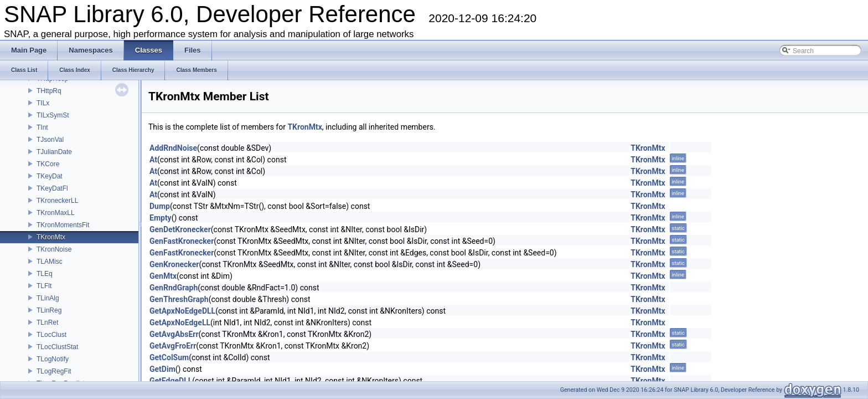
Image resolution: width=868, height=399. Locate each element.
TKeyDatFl (52, 188)
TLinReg (49, 310)
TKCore (48, 164)
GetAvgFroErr (173, 346)
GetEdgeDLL (171, 381)
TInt (42, 127)
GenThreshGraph (179, 299)
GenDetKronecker (180, 229)
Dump (160, 206)
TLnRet (47, 323)
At (153, 160)
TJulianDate (54, 152)
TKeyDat (50, 176)
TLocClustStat (57, 347)
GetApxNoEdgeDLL (182, 311)
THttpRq (49, 91)
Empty (161, 218)
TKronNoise (54, 249)
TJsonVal (50, 140)
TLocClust (51, 335)
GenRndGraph (174, 288)
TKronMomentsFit (63, 225)
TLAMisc (50, 262)
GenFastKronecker (182, 241)
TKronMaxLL (56, 213)
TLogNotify (53, 359)
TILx (43, 103)
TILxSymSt (53, 115)
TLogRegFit (54, 371)
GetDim (162, 369)
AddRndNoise (173, 148)
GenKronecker (174, 264)
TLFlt (44, 286)
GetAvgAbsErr (174, 334)
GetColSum (169, 357)
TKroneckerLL (57, 201)
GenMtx (163, 276)
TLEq (45, 274)
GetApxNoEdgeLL (180, 323)
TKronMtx (51, 237)
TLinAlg (48, 298)
